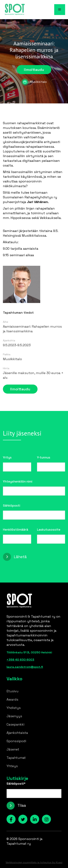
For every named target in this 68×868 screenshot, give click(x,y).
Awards (12, 699)
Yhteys (12, 766)
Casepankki (15, 724)
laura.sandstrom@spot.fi (25, 667)
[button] (60, 10)
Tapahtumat (16, 758)
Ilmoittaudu (34, 70)
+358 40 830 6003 (20, 660)
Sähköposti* (16, 784)
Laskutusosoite (49, 530)
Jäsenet (13, 749)
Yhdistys (14, 708)
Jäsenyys (14, 716)
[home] (14, 10)
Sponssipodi (16, 741)
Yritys (7, 457)
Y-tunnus (44, 457)
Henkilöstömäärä (16, 530)
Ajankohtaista (17, 733)
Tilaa (22, 805)
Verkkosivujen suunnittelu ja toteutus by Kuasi (34, 862)
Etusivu (13, 691)
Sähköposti (12, 506)
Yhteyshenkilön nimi (18, 481)
